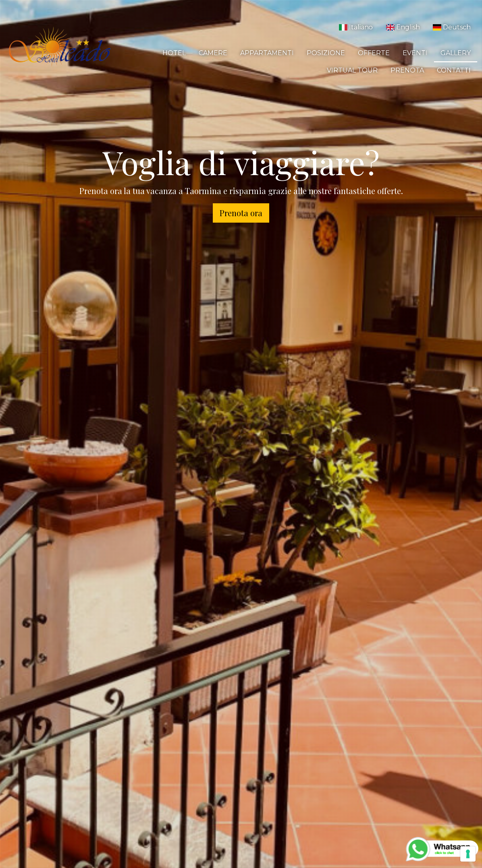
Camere (213, 53)
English (403, 27)
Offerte (374, 53)
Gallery (456, 53)
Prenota (407, 70)
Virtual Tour (352, 70)
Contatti (454, 70)
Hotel (174, 53)
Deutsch (452, 27)
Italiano (356, 27)
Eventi (415, 53)
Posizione (326, 53)
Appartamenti (267, 53)
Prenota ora (241, 213)
